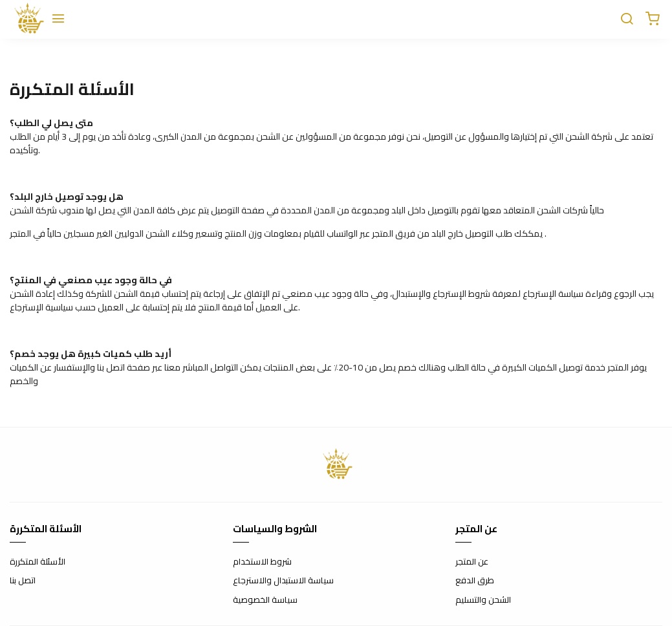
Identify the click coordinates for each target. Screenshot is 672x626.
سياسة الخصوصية (265, 600)
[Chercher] (627, 19)
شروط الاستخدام (262, 562)
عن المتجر (472, 562)
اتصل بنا (23, 581)
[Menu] (58, 19)
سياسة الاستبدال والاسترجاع (283, 581)
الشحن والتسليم (483, 600)
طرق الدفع (475, 581)
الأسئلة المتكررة (38, 562)
